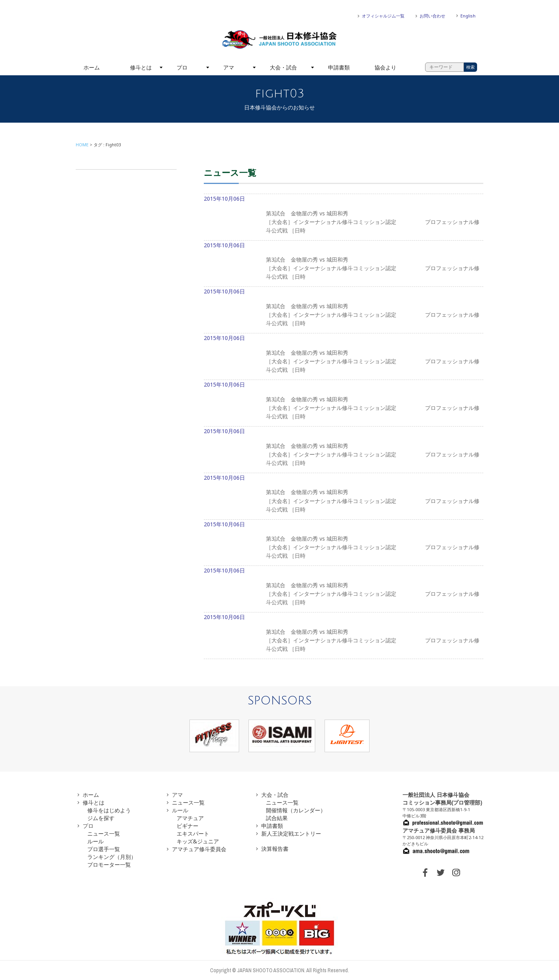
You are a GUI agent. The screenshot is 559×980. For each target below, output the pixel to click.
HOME (82, 145)
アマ (229, 67)
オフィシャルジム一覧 (383, 16)
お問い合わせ (432, 16)
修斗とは (141, 67)
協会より (385, 67)
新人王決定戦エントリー (291, 833)
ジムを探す (101, 818)
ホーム (92, 67)
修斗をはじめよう (109, 810)
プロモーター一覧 (109, 865)
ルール (95, 841)
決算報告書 (275, 849)
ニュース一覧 (104, 833)
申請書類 (339, 67)
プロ (182, 67)
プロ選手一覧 (104, 849)
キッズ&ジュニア (198, 841)
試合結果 (277, 818)
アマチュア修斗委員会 (199, 849)
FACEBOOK (425, 872)
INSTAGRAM (456, 872)
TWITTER (441, 872)
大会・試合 (283, 67)
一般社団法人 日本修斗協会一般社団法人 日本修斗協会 (279, 40)
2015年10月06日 (344, 218)
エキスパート (193, 833)
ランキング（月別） (112, 857)
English (468, 16)
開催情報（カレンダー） (296, 810)
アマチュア (190, 818)
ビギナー (187, 826)
